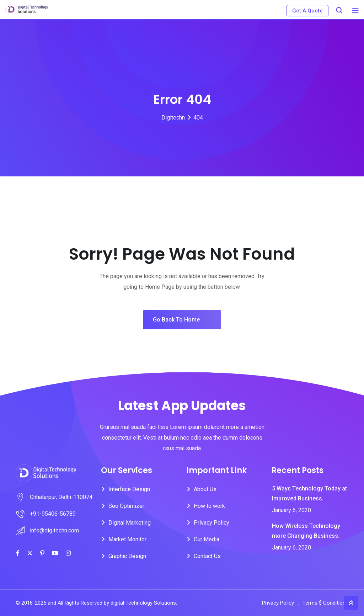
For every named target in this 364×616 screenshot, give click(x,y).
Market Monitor (127, 539)
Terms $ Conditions (325, 603)
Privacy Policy (212, 523)
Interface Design (129, 489)
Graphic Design (127, 556)
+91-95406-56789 (53, 514)
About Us (205, 489)
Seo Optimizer (126, 506)
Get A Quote (307, 11)
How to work (209, 506)
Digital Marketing (130, 523)
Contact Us (207, 556)
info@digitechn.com (54, 530)
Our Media (207, 539)
